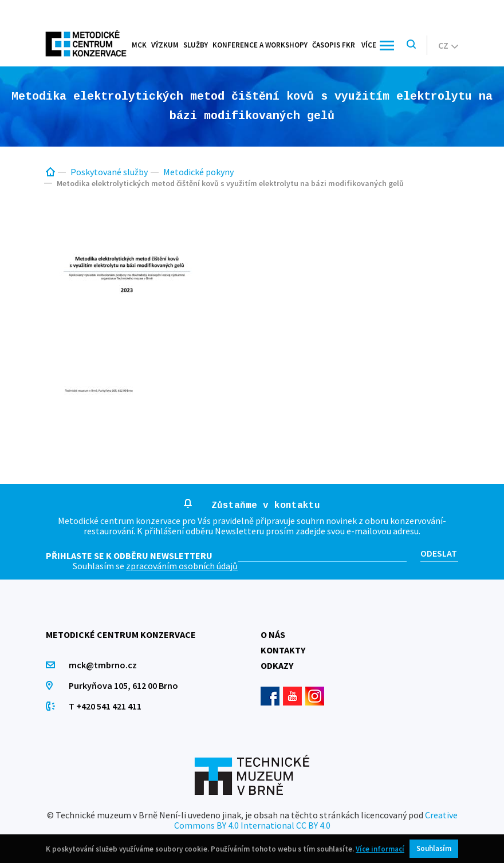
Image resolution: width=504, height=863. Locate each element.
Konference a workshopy (260, 45)
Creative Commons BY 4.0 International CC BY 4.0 (316, 820)
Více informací (380, 849)
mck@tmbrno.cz (103, 665)
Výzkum (165, 45)
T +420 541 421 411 (105, 706)
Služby (196, 45)
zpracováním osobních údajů (182, 566)
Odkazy (277, 665)
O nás (273, 635)
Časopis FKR (334, 45)
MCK (139, 45)
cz (448, 45)
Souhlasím (434, 848)
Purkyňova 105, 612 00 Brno (123, 685)
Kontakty (283, 650)
